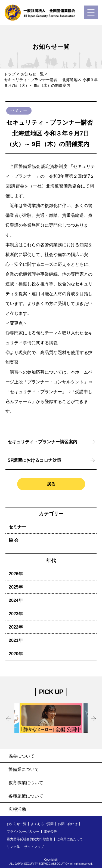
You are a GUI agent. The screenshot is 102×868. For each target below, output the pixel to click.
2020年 (16, 654)
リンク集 (13, 847)
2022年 (16, 627)
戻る (51, 484)
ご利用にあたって (70, 839)
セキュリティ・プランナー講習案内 (42, 442)
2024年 (16, 600)
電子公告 (50, 832)
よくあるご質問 (42, 824)
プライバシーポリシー (23, 832)
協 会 (14, 540)
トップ (10, 74)
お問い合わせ (68, 824)
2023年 (16, 614)
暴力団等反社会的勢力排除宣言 (30, 839)
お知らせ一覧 (32, 74)
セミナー (17, 527)
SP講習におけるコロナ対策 (34, 460)
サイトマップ (34, 847)
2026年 (16, 574)
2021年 (16, 640)
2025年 (16, 587)
